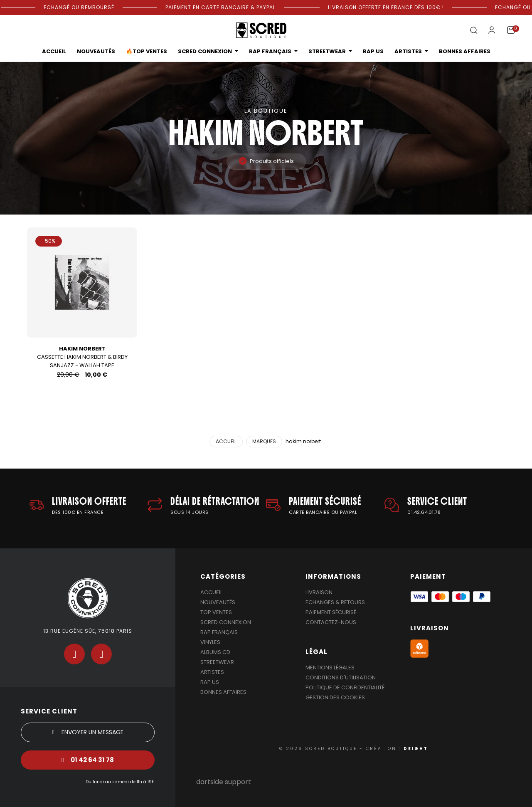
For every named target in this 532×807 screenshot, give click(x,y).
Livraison (319, 592)
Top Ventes (216, 612)
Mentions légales (330, 668)
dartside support (224, 782)
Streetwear (217, 662)
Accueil (211, 592)
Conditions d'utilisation (341, 677)
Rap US (210, 682)
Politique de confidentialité (345, 687)
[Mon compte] (492, 30)
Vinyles (210, 642)
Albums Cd (215, 652)
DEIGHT (416, 749)
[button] (473, 31)
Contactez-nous (331, 622)
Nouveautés (218, 602)
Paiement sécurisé (331, 612)
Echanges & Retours (335, 602)
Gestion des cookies (335, 697)
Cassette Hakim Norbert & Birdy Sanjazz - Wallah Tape (82, 357)
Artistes (212, 672)
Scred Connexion (226, 622)
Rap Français (219, 632)
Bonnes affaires (223, 692)
